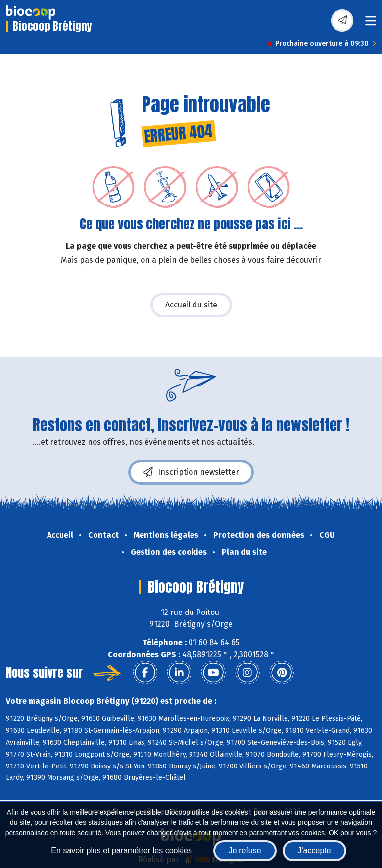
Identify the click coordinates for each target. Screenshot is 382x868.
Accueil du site (191, 305)
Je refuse (245, 850)
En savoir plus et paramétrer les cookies (121, 850)
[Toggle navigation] (371, 24)
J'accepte (314, 850)
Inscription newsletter (191, 472)
